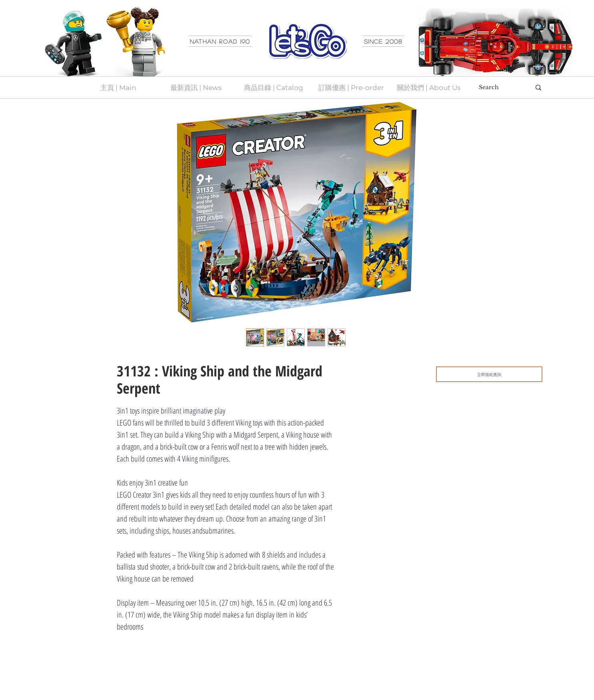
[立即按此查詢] (489, 374)
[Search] (499, 88)
